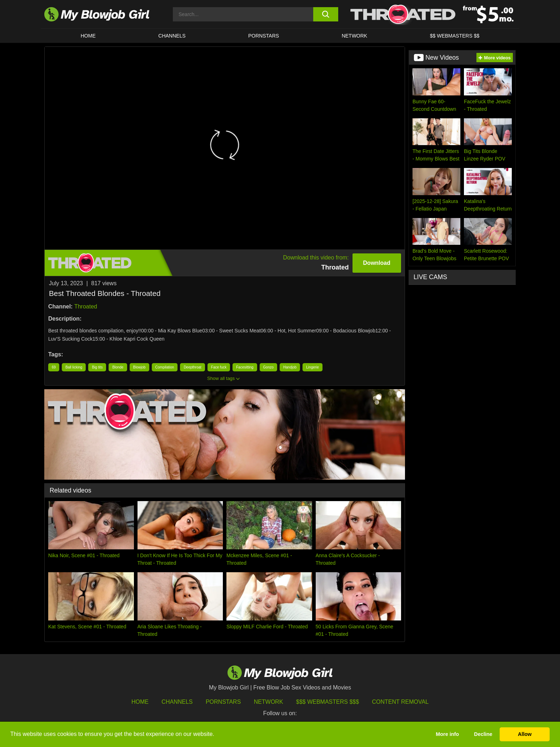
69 (54, 367)
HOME (88, 36)
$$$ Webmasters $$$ (327, 702)
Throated (86, 306)
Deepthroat (192, 367)
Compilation (165, 367)
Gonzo (268, 367)
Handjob (290, 367)
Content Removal (401, 702)
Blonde (118, 367)
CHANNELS (172, 36)
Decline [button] (483, 734)
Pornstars (223, 702)
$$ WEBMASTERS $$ (455, 36)
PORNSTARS (264, 36)
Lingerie (312, 367)
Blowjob (139, 367)
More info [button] (447, 734)
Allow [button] (525, 734)
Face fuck (219, 367)
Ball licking (74, 367)
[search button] (326, 14)
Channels (177, 702)
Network (355, 36)
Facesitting (245, 367)
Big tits (97, 367)
